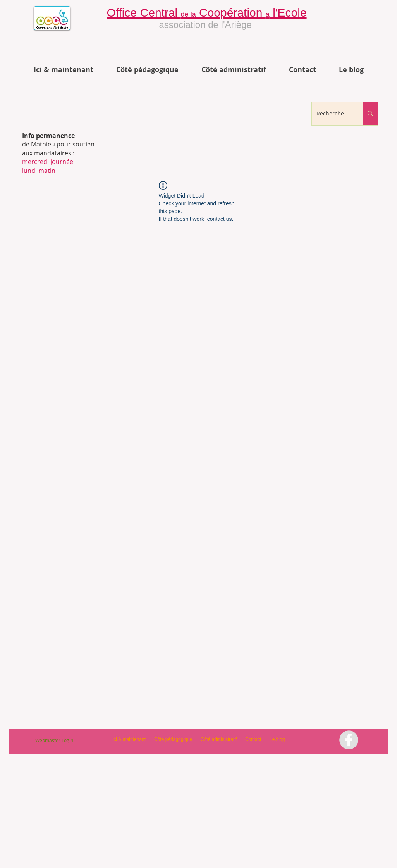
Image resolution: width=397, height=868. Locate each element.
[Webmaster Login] (54, 740)
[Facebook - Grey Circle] (349, 740)
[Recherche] (331, 114)
